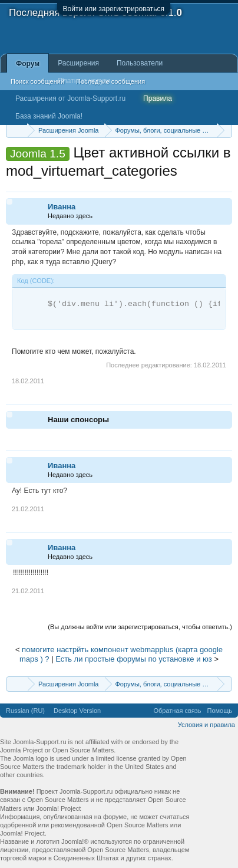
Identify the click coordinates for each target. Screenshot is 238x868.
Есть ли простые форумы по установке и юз (134, 659)
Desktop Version (77, 711)
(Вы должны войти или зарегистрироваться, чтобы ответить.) (140, 627)
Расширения (78, 63)
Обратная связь (177, 711)
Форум (28, 64)
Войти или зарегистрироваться (114, 9)
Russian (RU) (25, 711)
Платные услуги (84, 81)
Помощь (220, 711)
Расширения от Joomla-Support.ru (70, 98)
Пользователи (140, 63)
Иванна (62, 207)
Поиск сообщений (37, 81)
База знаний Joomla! (49, 116)
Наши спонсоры (78, 420)
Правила (158, 98)
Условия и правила (206, 725)
